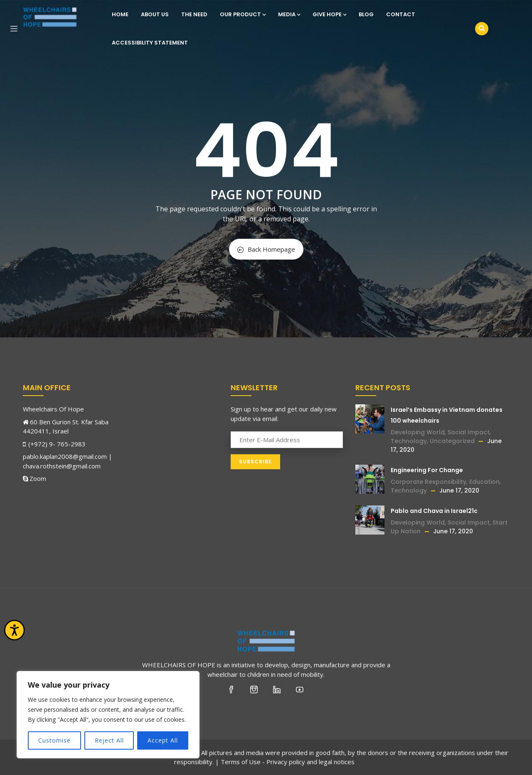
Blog (366, 14)
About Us (155, 14)
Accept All (163, 740)
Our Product (243, 14)
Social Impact (469, 432)
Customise (54, 740)
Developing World (418, 432)
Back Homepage (266, 249)
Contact (401, 14)
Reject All (109, 740)
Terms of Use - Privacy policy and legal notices (288, 762)
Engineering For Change (427, 470)
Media (289, 14)
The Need (194, 14)
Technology (409, 441)
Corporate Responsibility (429, 482)
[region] (108, 715)
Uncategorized (452, 441)
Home (120, 14)
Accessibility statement (150, 43)
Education (484, 482)
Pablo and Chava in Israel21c (434, 511)
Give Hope (329, 14)
